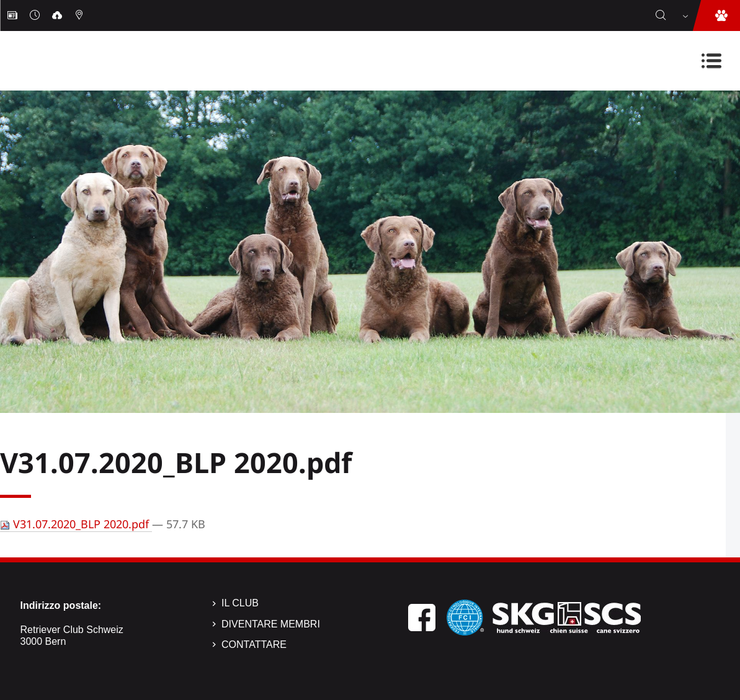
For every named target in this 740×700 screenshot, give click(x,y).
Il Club (240, 603)
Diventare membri (271, 624)
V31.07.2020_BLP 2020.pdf (76, 524)
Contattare (254, 645)
